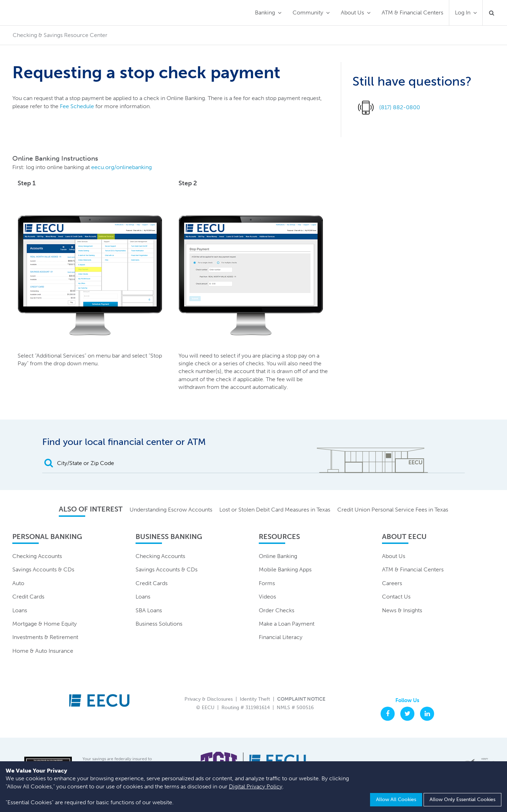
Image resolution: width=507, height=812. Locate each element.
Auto (18, 583)
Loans (20, 610)
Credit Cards (28, 597)
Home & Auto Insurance (43, 651)
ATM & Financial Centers (412, 13)
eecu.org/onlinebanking (121, 167)
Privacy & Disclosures (209, 699)
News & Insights (402, 610)
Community (308, 13)
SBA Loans (149, 610)
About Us (352, 13)
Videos (267, 597)
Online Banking (278, 556)
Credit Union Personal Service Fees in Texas (393, 510)
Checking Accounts (37, 556)
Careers (392, 583)
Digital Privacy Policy (256, 786)
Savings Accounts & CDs (43, 569)
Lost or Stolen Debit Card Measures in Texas (275, 510)
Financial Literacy (281, 637)
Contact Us (396, 597)
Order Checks (277, 610)
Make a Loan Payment (287, 624)
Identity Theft (255, 699)
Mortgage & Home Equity (45, 624)
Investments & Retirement (45, 637)
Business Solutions (159, 624)
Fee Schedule (77, 106)
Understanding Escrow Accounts (171, 510)
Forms (267, 583)
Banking (265, 13)
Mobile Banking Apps (285, 569)
